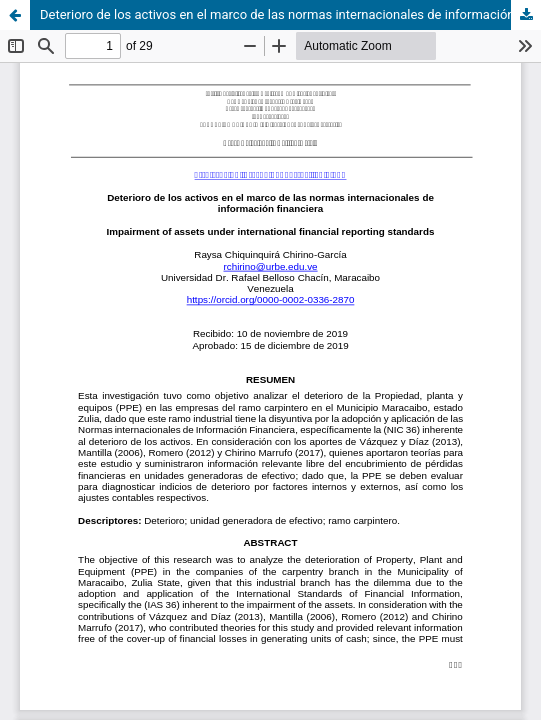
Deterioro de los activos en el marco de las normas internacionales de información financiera (290, 14)
